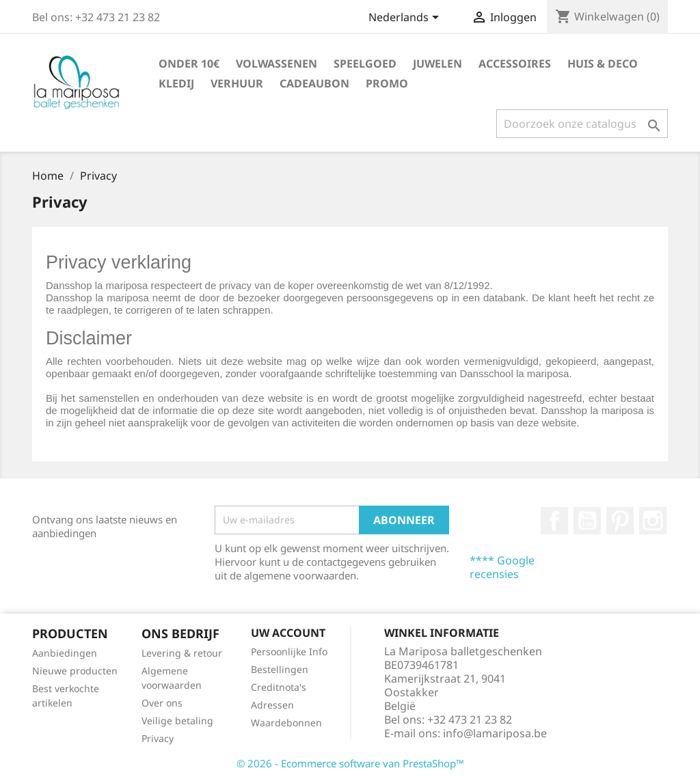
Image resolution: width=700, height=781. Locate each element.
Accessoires (515, 64)
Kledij (176, 83)
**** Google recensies (502, 567)
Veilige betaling (177, 721)
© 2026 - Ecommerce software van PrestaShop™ (350, 763)
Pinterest (620, 521)
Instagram (653, 521)
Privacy (158, 738)
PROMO (387, 83)
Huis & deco (603, 64)
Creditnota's (279, 687)
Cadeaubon (314, 83)
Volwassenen (277, 64)
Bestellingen (280, 669)
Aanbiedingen (65, 653)
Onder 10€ (189, 64)
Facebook (554, 521)
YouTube (587, 521)
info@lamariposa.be (495, 733)
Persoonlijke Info (289, 652)
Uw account (288, 633)
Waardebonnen (286, 723)
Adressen (272, 705)
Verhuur (237, 83)
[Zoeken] (582, 124)
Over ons (162, 703)
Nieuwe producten (75, 671)
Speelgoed (365, 64)
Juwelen (437, 64)
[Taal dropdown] (406, 18)
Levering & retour (182, 653)
